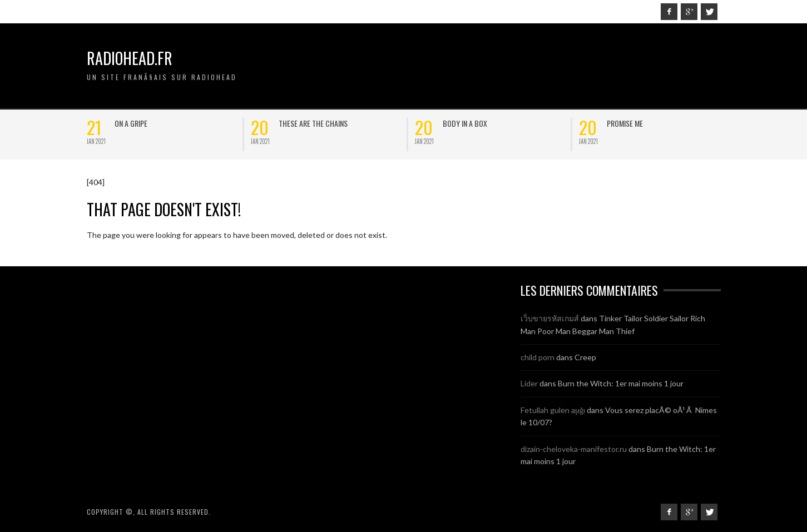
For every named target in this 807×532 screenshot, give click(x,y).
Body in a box (465, 123)
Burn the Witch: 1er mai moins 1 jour (621, 383)
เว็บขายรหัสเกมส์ (550, 318)
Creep (585, 357)
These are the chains (313, 123)
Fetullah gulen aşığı (553, 410)
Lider (529, 383)
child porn (538, 357)
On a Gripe (131, 123)
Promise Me (625, 123)
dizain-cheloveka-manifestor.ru (574, 449)
